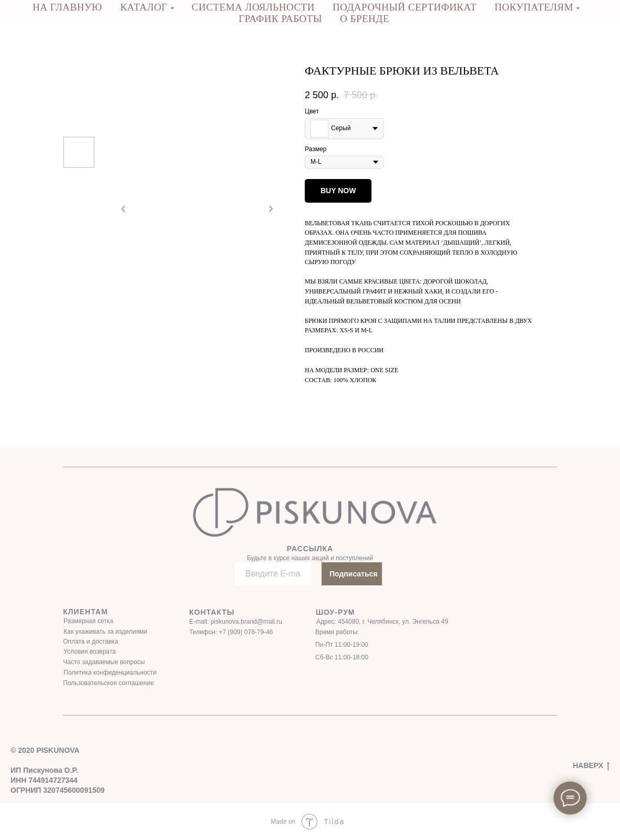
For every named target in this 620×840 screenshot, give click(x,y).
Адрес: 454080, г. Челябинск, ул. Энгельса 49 (382, 622)
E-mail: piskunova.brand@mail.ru (236, 622)
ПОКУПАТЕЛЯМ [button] (534, 7)
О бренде (365, 19)
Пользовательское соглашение (109, 683)
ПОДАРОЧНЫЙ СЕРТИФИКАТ (405, 7)
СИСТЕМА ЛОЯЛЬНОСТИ (253, 7)
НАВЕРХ (591, 766)
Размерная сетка (88, 621)
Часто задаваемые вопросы (104, 662)
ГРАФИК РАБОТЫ (280, 19)
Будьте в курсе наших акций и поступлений (310, 558)
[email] (273, 574)
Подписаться (354, 574)
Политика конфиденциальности (110, 673)
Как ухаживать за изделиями (105, 632)
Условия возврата (90, 652)
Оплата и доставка (91, 642)
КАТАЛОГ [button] (144, 7)
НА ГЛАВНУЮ (68, 7)
